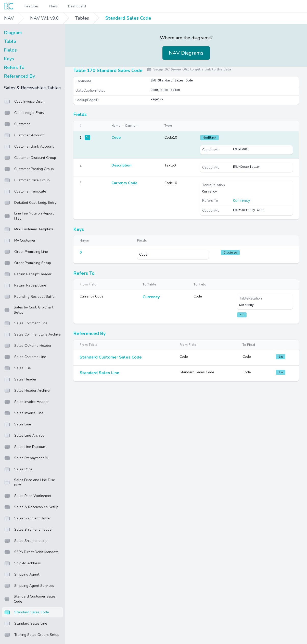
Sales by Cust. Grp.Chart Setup (29, 310)
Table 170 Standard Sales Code (108, 70)
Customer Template (25, 192)
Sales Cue (17, 368)
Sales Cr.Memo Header (28, 346)
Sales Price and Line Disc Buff (29, 482)
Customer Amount (24, 135)
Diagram (13, 33)
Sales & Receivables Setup (31, 507)
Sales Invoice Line (24, 413)
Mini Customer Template (29, 229)
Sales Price (18, 469)
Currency (242, 201)
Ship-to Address (22, 563)
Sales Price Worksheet (28, 496)
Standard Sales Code (128, 18)
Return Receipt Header (28, 274)
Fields (10, 50)
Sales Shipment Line (26, 541)
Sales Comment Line (26, 323)
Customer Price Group (27, 180)
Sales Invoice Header (26, 402)
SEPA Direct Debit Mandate (31, 552)
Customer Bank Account (29, 147)
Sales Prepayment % (26, 458)
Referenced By (20, 76)
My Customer (20, 241)
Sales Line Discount (25, 447)
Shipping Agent (22, 575)
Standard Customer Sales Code (30, 599)
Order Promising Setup (28, 263)
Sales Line (18, 424)
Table (10, 41)
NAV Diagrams (186, 53)
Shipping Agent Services (29, 586)
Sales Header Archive (27, 391)
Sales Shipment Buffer (28, 518)
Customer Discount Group (30, 158)
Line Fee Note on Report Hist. (29, 216)
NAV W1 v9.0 (44, 18)
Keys (9, 59)
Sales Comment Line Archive (32, 335)
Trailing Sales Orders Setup (32, 635)
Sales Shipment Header (28, 530)
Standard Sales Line (26, 624)
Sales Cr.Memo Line (25, 357)
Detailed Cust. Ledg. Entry (30, 203)
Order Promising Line (26, 252)
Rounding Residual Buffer (30, 297)
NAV (9, 18)
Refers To (14, 67)
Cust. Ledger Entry (24, 113)
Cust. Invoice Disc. (24, 102)
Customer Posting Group (29, 169)
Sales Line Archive (24, 436)
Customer (17, 124)
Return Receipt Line (25, 285)
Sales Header (20, 379)
